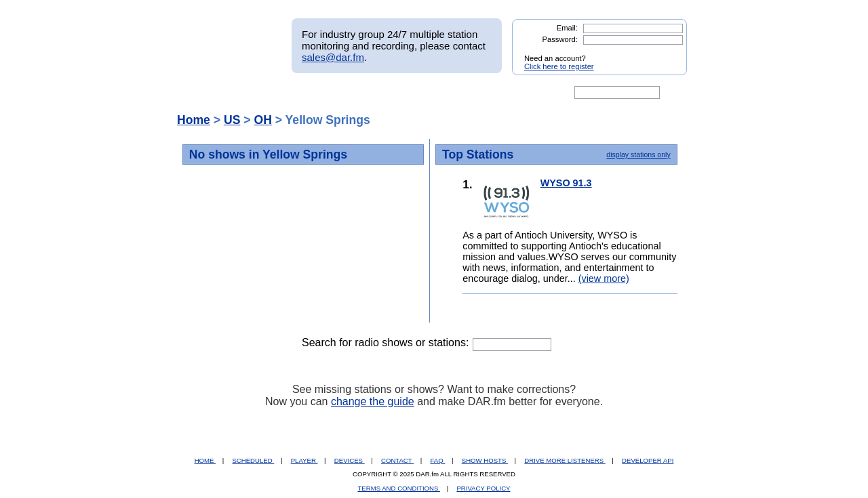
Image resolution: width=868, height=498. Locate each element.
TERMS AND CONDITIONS (399, 488)
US (232, 120)
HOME (205, 460)
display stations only (638, 154)
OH (262, 120)
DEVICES (350, 460)
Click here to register (559, 66)
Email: (567, 28)
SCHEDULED (253, 460)
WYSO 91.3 (566, 183)
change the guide (373, 401)
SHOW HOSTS (485, 460)
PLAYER (304, 460)
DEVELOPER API (648, 460)
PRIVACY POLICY (483, 488)
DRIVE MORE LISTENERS (565, 460)
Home (194, 120)
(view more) (604, 278)
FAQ (438, 460)
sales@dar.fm (333, 57)
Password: (560, 39)
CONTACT (397, 460)
